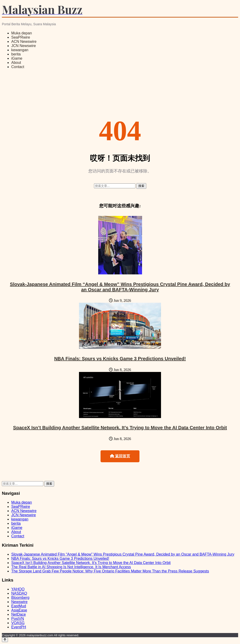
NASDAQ (19, 593)
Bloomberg (20, 598)
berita (16, 54)
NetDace (19, 614)
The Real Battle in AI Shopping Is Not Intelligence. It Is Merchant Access (71, 567)
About (16, 63)
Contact (18, 67)
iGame (17, 58)
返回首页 (120, 456)
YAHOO (18, 589)
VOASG (18, 623)
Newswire (19, 602)
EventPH (19, 627)
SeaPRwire (21, 37)
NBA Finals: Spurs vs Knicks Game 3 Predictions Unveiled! (120, 359)
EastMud (19, 606)
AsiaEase (19, 610)
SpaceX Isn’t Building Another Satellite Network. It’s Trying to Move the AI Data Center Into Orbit (120, 428)
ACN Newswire (24, 42)
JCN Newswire (24, 46)
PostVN (18, 619)
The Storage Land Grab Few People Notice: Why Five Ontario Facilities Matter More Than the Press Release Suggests (110, 571)
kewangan (20, 50)
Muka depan (22, 33)
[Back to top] (5, 640)
